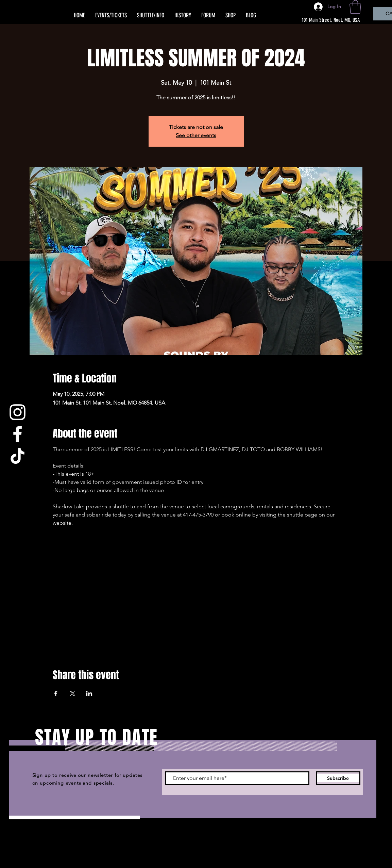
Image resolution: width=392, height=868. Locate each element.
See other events (196, 135)
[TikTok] (18, 456)
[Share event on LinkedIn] (89, 693)
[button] (355, 7)
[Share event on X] (73, 693)
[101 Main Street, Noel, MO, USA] (327, 20)
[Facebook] (18, 434)
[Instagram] (18, 412)
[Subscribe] (338, 778)
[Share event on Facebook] (56, 693)
